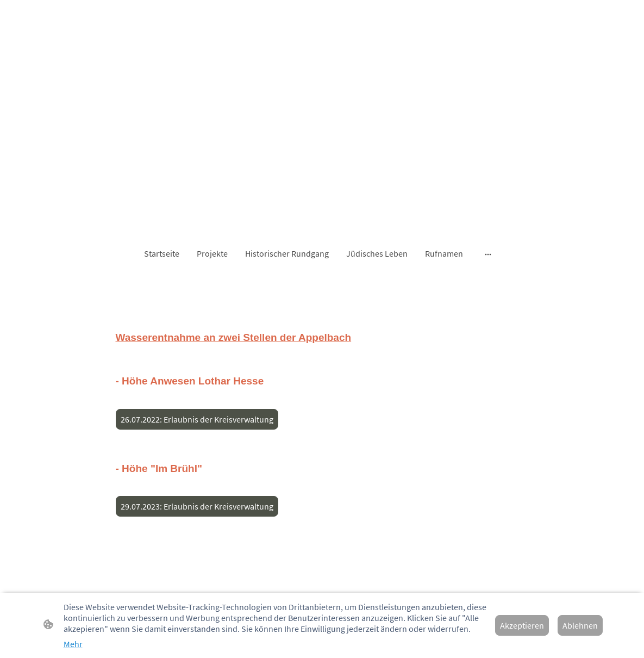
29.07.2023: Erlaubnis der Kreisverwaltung (197, 506)
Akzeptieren (522, 625)
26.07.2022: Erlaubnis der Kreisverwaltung (197, 419)
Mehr (73, 644)
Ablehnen (580, 625)
